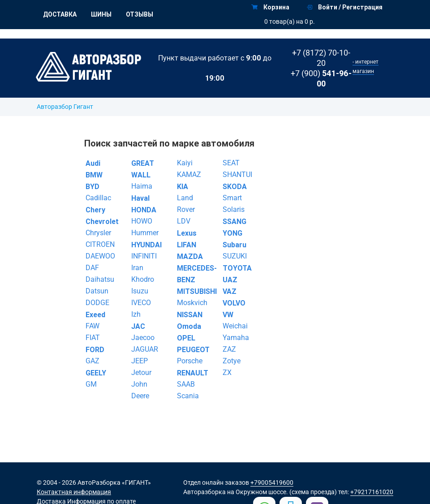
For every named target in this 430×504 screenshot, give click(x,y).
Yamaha (236, 338)
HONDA (144, 210)
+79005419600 (272, 482)
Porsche (190, 361)
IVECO (141, 303)
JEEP (140, 361)
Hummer (145, 233)
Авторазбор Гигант (65, 107)
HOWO (142, 221)
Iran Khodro (143, 274)
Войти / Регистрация (345, 7)
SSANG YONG (234, 227)
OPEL (186, 338)
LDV (184, 221)
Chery (95, 210)
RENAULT (193, 373)
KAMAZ (189, 174)
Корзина (270, 7)
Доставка (60, 14)
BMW (94, 175)
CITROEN (100, 244)
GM (91, 384)
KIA (183, 186)
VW (228, 314)
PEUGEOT (193, 349)
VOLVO (234, 303)
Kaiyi (185, 163)
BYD (92, 186)
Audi (93, 163)
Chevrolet (102, 221)
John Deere (140, 390)
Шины (101, 14)
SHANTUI (237, 174)
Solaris (234, 209)
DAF (92, 268)
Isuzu (140, 291)
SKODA (235, 186)
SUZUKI (235, 256)
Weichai (235, 326)
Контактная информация (74, 492)
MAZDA (190, 256)
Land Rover (186, 204)
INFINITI (144, 256)
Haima (142, 186)
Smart (232, 198)
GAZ (92, 361)
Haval (140, 198)
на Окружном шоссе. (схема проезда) (282, 492)
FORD (95, 349)
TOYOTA (237, 268)
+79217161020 (372, 492)
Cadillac (98, 198)
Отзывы (140, 14)
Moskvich (192, 303)
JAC (138, 326)
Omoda (189, 326)
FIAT (93, 338)
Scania (188, 396)
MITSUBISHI (194, 291)
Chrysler (98, 233)
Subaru (234, 245)
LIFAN (187, 245)
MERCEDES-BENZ (194, 274)
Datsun (97, 291)
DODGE (97, 303)
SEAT (231, 163)
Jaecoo (143, 338)
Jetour (141, 373)
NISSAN (190, 314)
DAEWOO (100, 256)
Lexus (187, 233)
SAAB (186, 384)
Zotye (232, 361)
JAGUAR (145, 349)
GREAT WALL (143, 169)
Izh (136, 314)
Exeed (95, 314)
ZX (227, 373)
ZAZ (229, 349)
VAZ (230, 291)
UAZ (230, 280)
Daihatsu (100, 279)
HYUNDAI (146, 245)
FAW (92, 326)
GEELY (96, 373)
